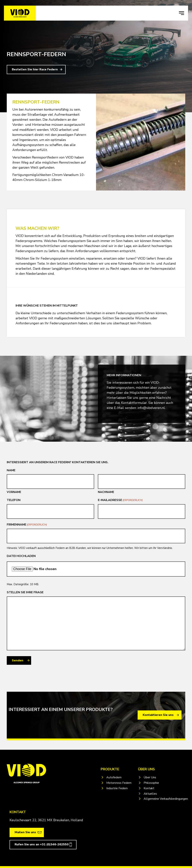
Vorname (14, 492)
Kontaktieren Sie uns (158, 715)
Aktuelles (150, 794)
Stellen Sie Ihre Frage (25, 592)
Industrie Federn (117, 788)
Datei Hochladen (21, 556)
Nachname (106, 492)
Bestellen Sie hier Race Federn (35, 69)
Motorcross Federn (119, 783)
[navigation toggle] (181, 13)
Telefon (14, 500)
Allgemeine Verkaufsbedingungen (166, 799)
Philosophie (151, 783)
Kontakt (149, 788)
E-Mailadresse (120, 500)
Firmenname (27, 525)
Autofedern (114, 777)
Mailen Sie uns (25, 832)
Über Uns (150, 777)
